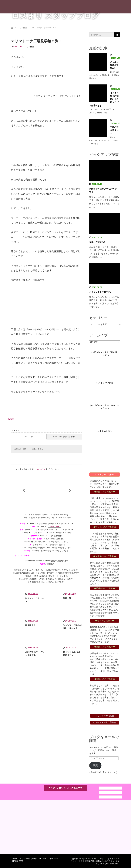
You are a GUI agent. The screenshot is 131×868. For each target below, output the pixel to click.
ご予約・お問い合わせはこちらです (65, 788)
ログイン (41, 469)
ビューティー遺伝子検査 (105, 722)
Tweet (11, 419)
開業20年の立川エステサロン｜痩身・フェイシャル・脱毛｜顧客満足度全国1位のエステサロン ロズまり (94, 861)
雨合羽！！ (30, 625)
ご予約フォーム (55, 527)
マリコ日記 (29, 47)
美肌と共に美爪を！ (99, 242)
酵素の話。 (68, 598)
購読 (95, 765)
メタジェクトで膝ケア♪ (100, 292)
